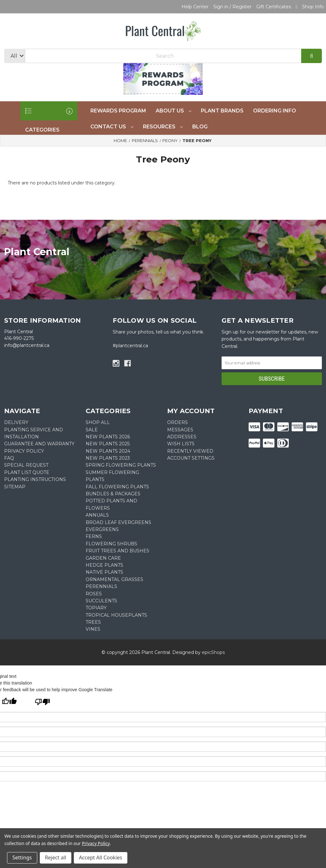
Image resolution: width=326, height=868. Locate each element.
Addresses (182, 437)
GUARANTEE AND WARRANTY (39, 444)
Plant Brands (222, 111)
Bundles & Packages (113, 494)
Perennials (101, 586)
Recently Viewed (190, 451)
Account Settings (191, 458)
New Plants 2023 (108, 458)
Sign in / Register (232, 7)
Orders (177, 422)
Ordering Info (275, 111)
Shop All (98, 422)
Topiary (96, 608)
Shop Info (313, 7)
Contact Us (112, 127)
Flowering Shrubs (111, 544)
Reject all (56, 857)
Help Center (195, 7)
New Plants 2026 (108, 437)
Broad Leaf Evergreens (118, 522)
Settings (22, 857)
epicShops (213, 652)
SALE (92, 430)
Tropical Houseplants (116, 615)
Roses (94, 594)
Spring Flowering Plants (121, 465)
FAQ (9, 458)
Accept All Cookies (101, 857)
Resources (163, 127)
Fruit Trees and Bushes (117, 551)
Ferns (94, 536)
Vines (93, 629)
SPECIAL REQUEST (26, 465)
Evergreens (102, 529)
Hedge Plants (104, 565)
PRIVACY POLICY (24, 451)
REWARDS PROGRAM (118, 111)
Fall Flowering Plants (117, 487)
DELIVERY (16, 422)
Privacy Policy (96, 843)
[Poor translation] (42, 703)
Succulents (101, 601)
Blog (200, 127)
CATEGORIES (49, 114)
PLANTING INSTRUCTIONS (35, 479)
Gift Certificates (274, 7)
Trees (93, 622)
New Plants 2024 (108, 451)
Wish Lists (181, 444)
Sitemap (15, 487)
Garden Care (103, 558)
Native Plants (104, 572)
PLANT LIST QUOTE (27, 472)
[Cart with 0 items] (297, 7)
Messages (180, 430)
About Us (174, 111)
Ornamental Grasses (114, 579)
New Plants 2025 (108, 444)
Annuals (97, 515)
